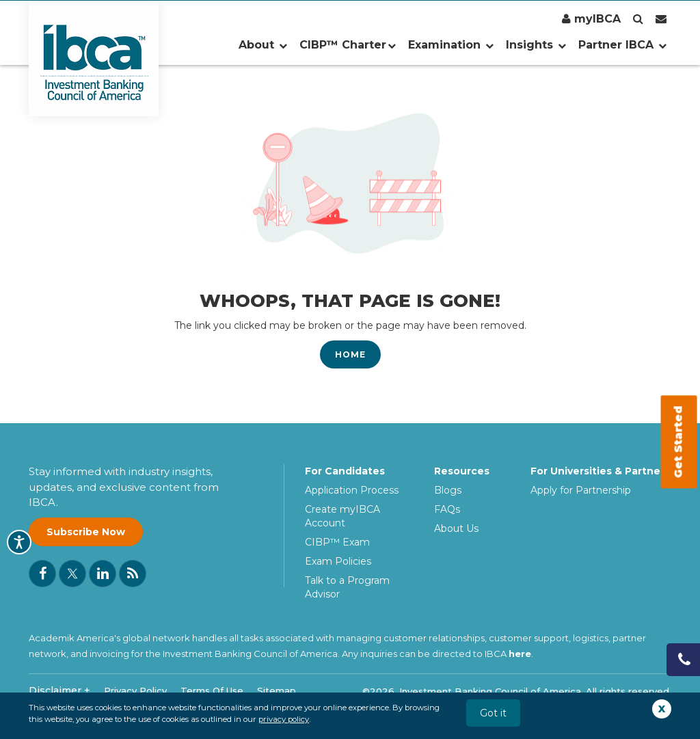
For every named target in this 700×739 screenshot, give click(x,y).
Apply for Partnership (581, 490)
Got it (493, 713)
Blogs (448, 490)
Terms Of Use (212, 690)
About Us (456, 528)
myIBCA (591, 19)
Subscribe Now (86, 532)
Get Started (678, 442)
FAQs (447, 509)
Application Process (352, 490)
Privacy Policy (135, 690)
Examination (451, 45)
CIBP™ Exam (337, 542)
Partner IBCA (622, 45)
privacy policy (284, 719)
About (263, 45)
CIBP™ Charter (348, 45)
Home (350, 354)
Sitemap (277, 690)
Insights (536, 45)
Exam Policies (338, 561)
